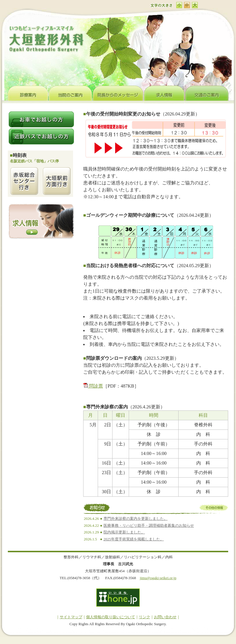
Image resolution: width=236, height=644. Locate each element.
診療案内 (28, 93)
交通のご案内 (207, 93)
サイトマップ (71, 617)
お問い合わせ (165, 617)
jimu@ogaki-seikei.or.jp (158, 578)
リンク (145, 617)
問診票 (93, 386)
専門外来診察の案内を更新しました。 (136, 519)
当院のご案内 (71, 93)
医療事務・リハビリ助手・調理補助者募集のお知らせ (149, 525)
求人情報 (165, 93)
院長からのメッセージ (118, 93)
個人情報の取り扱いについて (111, 617)
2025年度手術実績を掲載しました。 (134, 539)
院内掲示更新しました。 (124, 532)
